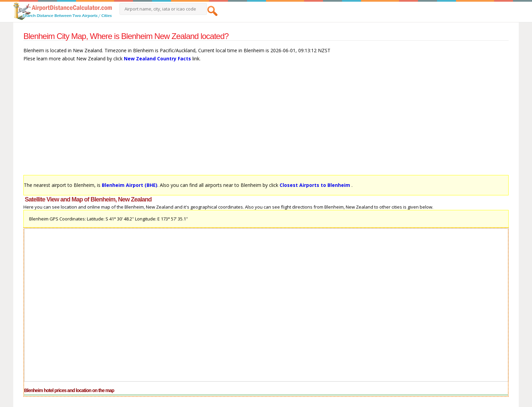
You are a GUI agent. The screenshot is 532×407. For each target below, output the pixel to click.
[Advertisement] (227, 122)
